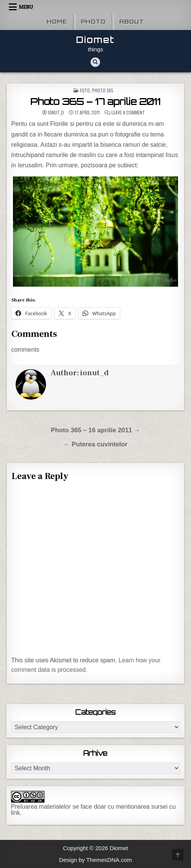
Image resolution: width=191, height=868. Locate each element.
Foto (85, 90)
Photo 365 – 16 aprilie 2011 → (95, 430)
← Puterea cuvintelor (95, 444)
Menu (26, 7)
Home (57, 22)
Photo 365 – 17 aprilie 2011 (95, 102)
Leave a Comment (128, 113)
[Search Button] (95, 62)
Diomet (95, 40)
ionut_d (56, 113)
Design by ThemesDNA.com (95, 860)
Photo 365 (103, 90)
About (132, 22)
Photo (93, 22)
